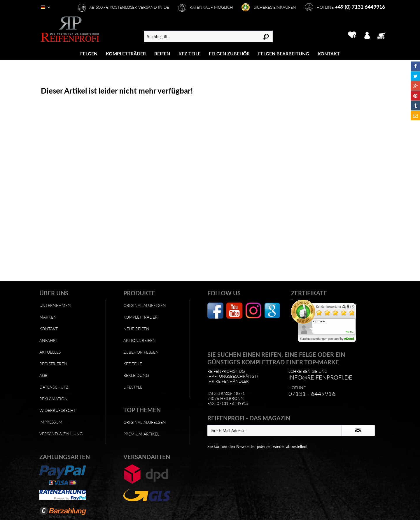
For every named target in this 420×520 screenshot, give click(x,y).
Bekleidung (136, 375)
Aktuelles (50, 352)
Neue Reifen (136, 329)
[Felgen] (89, 53)
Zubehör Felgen (141, 352)
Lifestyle (133, 387)
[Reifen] (162, 53)
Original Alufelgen (145, 305)
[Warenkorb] (384, 35)
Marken (48, 317)
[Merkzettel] (352, 35)
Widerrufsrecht (58, 410)
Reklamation (54, 399)
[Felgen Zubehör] (229, 53)
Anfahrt (49, 340)
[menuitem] (89, 53)
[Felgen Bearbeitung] (284, 53)
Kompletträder (140, 317)
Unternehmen (55, 305)
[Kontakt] (329, 53)
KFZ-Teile (133, 364)
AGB (43, 375)
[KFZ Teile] (189, 53)
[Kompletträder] (126, 53)
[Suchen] (266, 36)
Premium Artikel (141, 434)
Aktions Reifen (140, 340)
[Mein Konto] (367, 35)
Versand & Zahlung (61, 434)
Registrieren (53, 364)
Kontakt (49, 329)
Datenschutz (54, 387)
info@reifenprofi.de (320, 377)
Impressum (51, 422)
